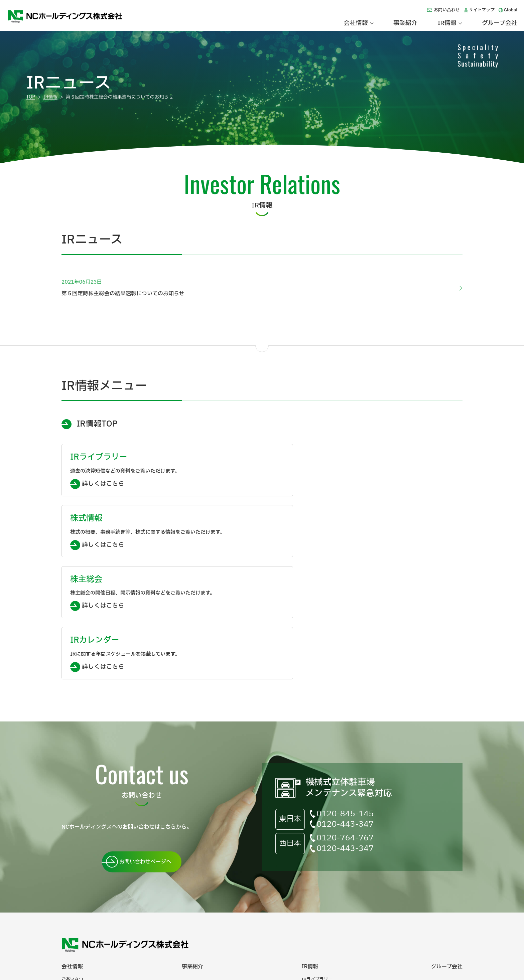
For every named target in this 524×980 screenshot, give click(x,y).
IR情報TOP (97, 424)
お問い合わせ (447, 10)
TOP (31, 97)
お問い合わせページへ (144, 751)
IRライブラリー (317, 870)
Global (510, 10)
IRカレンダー (315, 901)
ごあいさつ (72, 870)
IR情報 (51, 97)
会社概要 (70, 880)
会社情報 (72, 857)
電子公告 (70, 911)
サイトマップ (482, 10)
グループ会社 (500, 23)
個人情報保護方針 (154, 936)
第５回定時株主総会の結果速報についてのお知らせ (258, 288)
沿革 (66, 890)
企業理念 (70, 901)
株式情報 (310, 880)
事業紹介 (405, 23)
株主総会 (310, 890)
